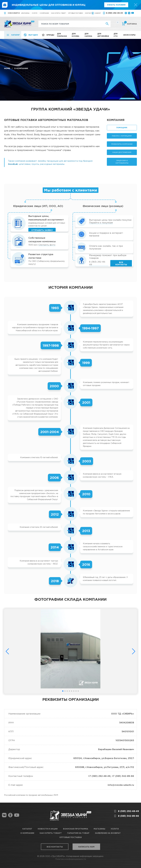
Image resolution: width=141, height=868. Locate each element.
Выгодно (33, 35)
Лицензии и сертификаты (122, 162)
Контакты (89, 13)
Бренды (50, 35)
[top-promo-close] (136, 5)
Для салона (88, 35)
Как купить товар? (59, 13)
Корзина (131, 24)
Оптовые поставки (75, 13)
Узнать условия (116, 5)
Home (7, 68)
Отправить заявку (42, 230)
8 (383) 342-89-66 (128, 816)
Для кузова (75, 35)
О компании (44, 13)
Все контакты (121, 263)
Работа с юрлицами (122, 136)
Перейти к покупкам (101, 223)
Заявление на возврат (108, 833)
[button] (63, 691)
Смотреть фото (47, 245)
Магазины (26, 13)
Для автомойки (103, 35)
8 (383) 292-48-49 (114, 13)
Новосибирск (14, 13)
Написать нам (86, 847)
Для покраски (62, 35)
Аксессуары (129, 35)
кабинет (98, 13)
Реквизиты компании (122, 144)
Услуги (35, 13)
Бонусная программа (76, 829)
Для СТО (116, 35)
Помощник (122, 128)
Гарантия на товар (78, 833)
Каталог (16, 35)
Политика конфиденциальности (71, 859)
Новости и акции (48, 829)
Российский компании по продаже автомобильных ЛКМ (31, 795)
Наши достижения (122, 152)
